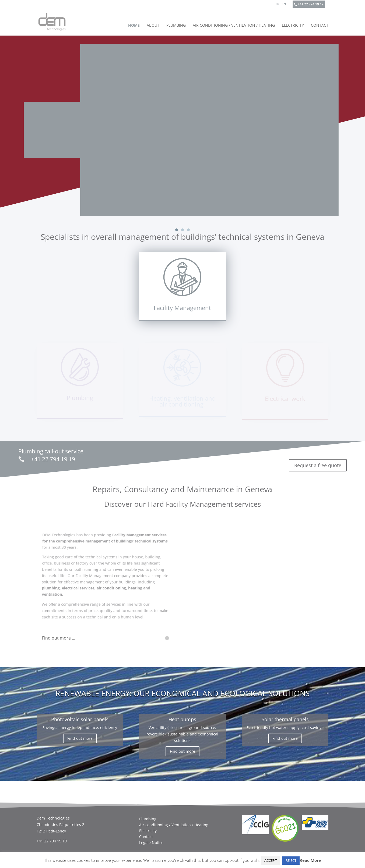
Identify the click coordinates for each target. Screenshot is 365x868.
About (153, 26)
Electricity (293, 26)
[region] (182, 134)
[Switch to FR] (278, 5)
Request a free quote (318, 462)
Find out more (80, 735)
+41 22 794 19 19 (311, 4)
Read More (310, 860)
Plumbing (176, 26)
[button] (177, 230)
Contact (320, 26)
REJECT (291, 860)
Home (134, 26)
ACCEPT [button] (271, 860)
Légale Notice (151, 840)
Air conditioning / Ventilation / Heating (234, 26)
